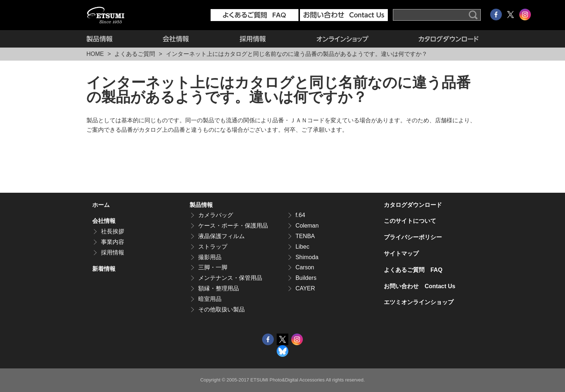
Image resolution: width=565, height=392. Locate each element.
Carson (305, 267)
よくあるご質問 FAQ (413, 270)
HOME (95, 54)
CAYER (305, 288)
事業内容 (113, 242)
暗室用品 (210, 299)
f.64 (300, 215)
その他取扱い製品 (221, 309)
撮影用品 (210, 257)
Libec (302, 247)
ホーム (101, 205)
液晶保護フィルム (221, 236)
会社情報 (176, 39)
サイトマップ (401, 254)
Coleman (307, 226)
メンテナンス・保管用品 (230, 278)
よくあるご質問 (135, 54)
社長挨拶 (113, 231)
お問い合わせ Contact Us (419, 286)
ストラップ (213, 247)
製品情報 (112, 39)
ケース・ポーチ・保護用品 (233, 226)
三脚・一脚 (213, 267)
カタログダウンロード (436, 39)
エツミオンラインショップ (343, 39)
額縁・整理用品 (219, 288)
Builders (306, 278)
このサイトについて (410, 221)
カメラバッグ (216, 215)
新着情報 (104, 269)
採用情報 (253, 39)
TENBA (305, 236)
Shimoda (307, 257)
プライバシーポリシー (413, 237)
